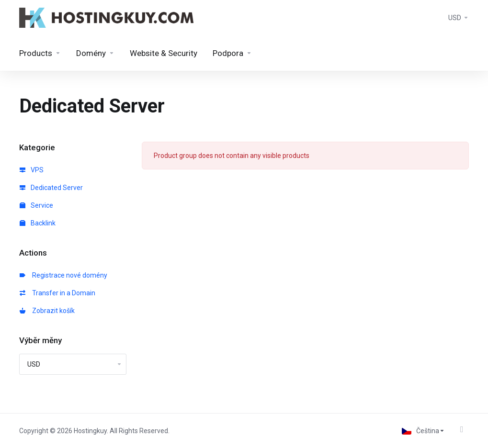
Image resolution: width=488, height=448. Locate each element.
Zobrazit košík (47, 311)
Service (36, 205)
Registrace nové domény (63, 275)
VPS (32, 170)
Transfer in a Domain (57, 293)
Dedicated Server (51, 188)
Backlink (38, 223)
